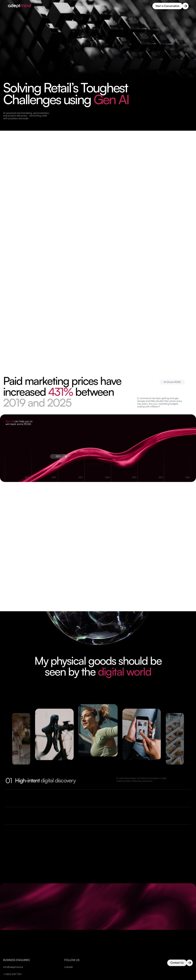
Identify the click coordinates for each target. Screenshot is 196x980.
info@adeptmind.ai (13, 974)
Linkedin (69, 974)
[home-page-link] (20, 6)
